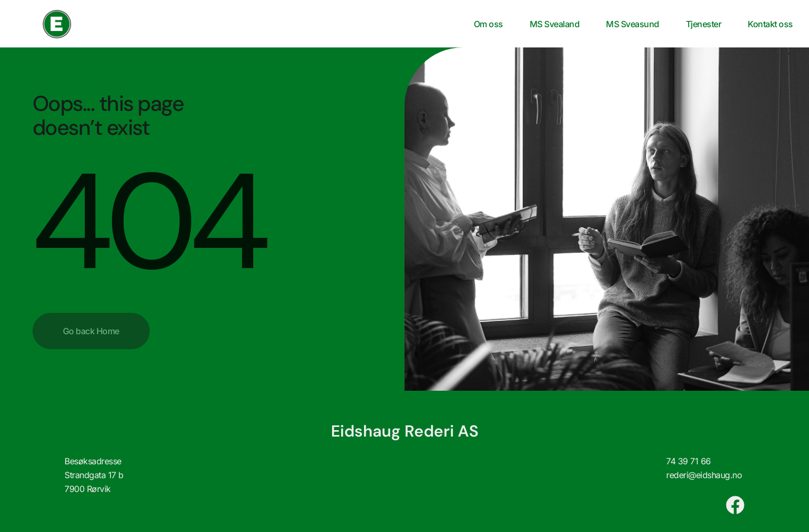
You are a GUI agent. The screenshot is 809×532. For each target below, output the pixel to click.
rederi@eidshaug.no (704, 475)
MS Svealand (555, 24)
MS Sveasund (633, 24)
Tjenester (704, 24)
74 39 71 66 (689, 461)
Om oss (488, 24)
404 (147, 222)
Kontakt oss (770, 24)
